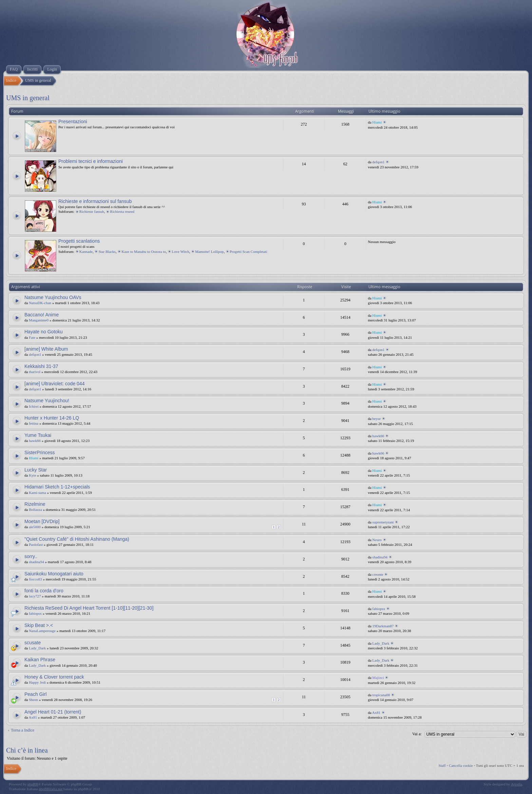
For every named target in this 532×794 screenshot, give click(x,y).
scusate (33, 643)
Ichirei (34, 406)
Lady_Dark (37, 648)
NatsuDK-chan (40, 303)
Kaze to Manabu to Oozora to (144, 252)
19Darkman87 (383, 626)
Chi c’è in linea (27, 750)
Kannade (86, 252)
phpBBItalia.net (51, 789)
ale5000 (35, 527)
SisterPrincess (40, 453)
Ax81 (33, 717)
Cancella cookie (461, 765)
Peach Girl (35, 694)
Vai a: (417, 734)
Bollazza (35, 510)
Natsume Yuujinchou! (47, 401)
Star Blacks (107, 252)
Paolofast (36, 544)
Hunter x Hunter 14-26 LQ (52, 418)
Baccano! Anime (42, 315)
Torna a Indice (23, 730)
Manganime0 (39, 320)
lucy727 (35, 596)
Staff (442, 765)
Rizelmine (35, 504)
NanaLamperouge (42, 631)
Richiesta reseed (122, 211)
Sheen (33, 700)
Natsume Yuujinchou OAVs (53, 297)
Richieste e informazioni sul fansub (95, 201)
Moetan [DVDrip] (42, 521)
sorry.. (31, 556)
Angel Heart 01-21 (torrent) (53, 712)
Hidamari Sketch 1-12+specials (57, 487)
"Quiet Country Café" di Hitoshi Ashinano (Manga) (77, 539)
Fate (32, 337)
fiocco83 (35, 579)
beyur (376, 419)
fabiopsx (35, 613)
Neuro (377, 540)
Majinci (378, 678)
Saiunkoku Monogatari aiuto (54, 574)
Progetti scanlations (79, 241)
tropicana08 (381, 695)
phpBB (33, 784)
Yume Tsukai (38, 435)
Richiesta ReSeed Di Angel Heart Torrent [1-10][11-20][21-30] (89, 608)
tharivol (35, 372)
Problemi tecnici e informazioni (91, 161)
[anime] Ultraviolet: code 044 (54, 384)
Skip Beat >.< (39, 625)
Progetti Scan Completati (249, 252)
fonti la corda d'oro (44, 591)
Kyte (32, 475)
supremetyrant (383, 522)
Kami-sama (37, 493)
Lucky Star (36, 470)
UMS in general (28, 98)
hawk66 (35, 441)
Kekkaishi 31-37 (41, 366)
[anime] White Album (46, 349)
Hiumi (377, 122)
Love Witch (180, 252)
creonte (378, 574)
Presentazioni (73, 122)
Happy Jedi (37, 682)
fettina (34, 423)
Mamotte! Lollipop (209, 252)
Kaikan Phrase (40, 660)
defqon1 (378, 162)
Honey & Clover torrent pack (54, 677)
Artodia (517, 784)
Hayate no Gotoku (44, 332)
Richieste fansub (92, 211)
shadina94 (36, 562)
